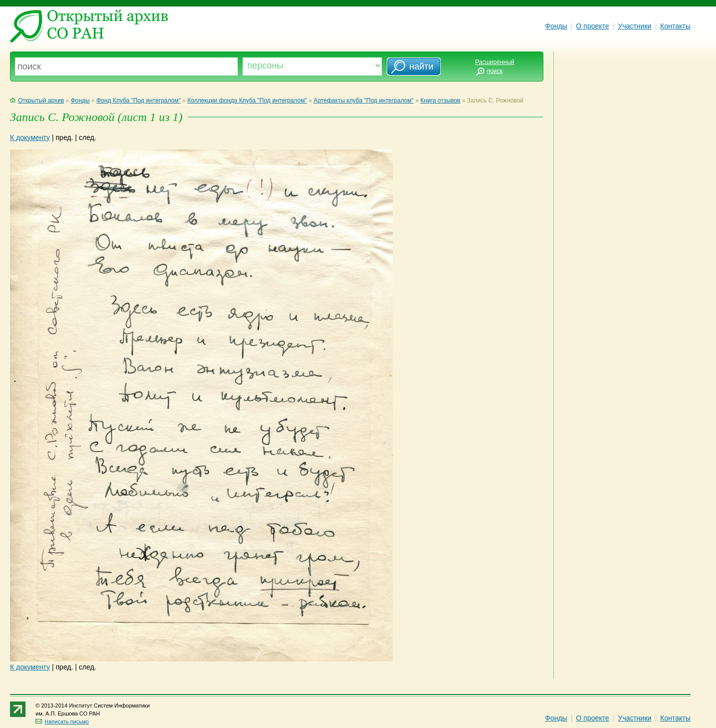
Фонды (556, 26)
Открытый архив (37, 100)
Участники (635, 26)
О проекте (592, 26)
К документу (30, 137)
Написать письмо (62, 721)
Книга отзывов (440, 100)
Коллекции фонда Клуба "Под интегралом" (247, 100)
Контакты (675, 26)
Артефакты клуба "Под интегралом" (364, 100)
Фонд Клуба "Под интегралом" (139, 100)
